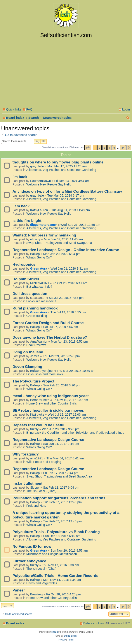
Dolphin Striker (26, 279)
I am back (21, 206)
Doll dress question (30, 294)
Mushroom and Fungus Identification (52, 554)
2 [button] (100, 148)
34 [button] (123, 148)
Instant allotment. (28, 483)
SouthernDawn (41, 181)
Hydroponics (24, 264)
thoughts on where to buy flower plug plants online (58, 162)
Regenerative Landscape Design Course (48, 440)
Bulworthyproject (42, 371)
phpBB (55, 632)
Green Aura (39, 268)
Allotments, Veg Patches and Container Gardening (61, 170)
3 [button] (105, 148)
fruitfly (34, 429)
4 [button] (109, 148)
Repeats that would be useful (38, 425)
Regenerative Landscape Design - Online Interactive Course (66, 250)
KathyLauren (39, 210)
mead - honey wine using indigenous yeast (51, 396)
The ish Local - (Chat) (41, 491)
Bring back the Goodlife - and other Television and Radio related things (75, 433)
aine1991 (37, 458)
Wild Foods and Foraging (44, 462)
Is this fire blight (27, 221)
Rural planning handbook (35, 308)
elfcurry (35, 239)
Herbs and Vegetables (42, 583)
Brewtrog (36, 594)
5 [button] (114, 148)
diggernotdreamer (43, 225)
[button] (88, 148)
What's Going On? (39, 257)
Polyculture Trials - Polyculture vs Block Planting (56, 532)
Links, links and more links (45, 374)
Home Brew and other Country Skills (52, 403)
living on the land (28, 352)
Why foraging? (26, 454)
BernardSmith (40, 400)
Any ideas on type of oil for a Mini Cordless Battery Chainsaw (67, 191)
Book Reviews (36, 345)
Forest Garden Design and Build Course (48, 323)
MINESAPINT (40, 283)
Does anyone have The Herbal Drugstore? (50, 337)
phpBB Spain (70, 636)
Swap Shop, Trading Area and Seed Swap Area (59, 243)
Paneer (19, 590)
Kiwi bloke (37, 415)
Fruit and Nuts (36, 506)
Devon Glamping (27, 367)
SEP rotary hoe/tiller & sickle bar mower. (48, 410)
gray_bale (37, 166)
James (35, 356)
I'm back (20, 177)
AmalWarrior (39, 342)
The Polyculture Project (33, 381)
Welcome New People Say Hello (49, 184)
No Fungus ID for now (32, 546)
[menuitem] (27, 110)
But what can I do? (39, 287)
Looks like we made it (41, 301)
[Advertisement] (66, 71)
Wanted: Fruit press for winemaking (44, 235)
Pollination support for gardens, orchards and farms (59, 498)
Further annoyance (29, 561)
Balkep (35, 254)
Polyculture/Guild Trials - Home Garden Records (55, 576)
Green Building (37, 316)
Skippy (35, 488)
